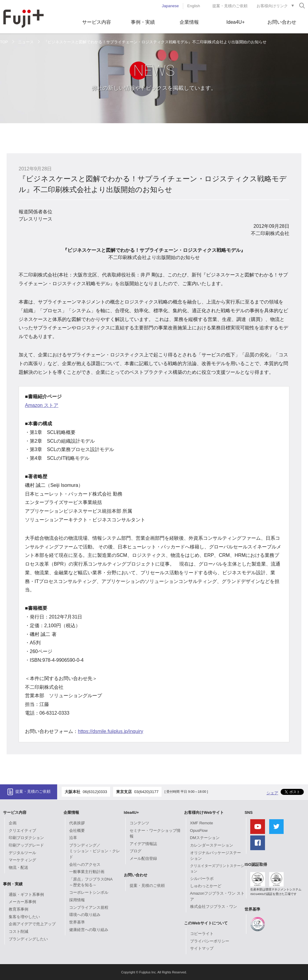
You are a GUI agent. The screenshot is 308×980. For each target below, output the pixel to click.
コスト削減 (18, 931)
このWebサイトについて (206, 923)
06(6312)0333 (95, 792)
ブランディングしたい (28, 939)
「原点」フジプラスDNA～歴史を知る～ (91, 882)
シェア (272, 793)
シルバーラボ (202, 879)
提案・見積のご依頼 (230, 6)
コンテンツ (139, 823)
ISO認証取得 (256, 864)
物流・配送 (18, 867)
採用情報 (77, 900)
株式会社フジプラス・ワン (214, 907)
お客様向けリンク (272, 6)
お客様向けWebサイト (204, 812)
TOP (4, 42)
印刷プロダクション (26, 838)
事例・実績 (143, 22)
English (194, 6)
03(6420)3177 (146, 792)
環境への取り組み (85, 915)
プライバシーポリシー (210, 941)
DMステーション (205, 838)
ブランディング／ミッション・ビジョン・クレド (95, 851)
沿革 (73, 838)
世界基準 (77, 922)
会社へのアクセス (85, 864)
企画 (13, 823)
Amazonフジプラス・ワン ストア (217, 896)
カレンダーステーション (212, 845)
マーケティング (22, 860)
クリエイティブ (22, 830)
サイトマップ (202, 948)
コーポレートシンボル (89, 892)
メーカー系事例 (22, 902)
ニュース (26, 42)
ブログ (136, 851)
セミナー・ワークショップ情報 (155, 833)
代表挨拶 (77, 823)
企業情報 (189, 22)
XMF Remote (202, 823)
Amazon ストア (42, 405)
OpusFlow (199, 830)
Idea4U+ (236, 22)
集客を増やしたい (24, 917)
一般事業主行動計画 (87, 872)
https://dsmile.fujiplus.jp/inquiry (111, 731)
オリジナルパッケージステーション (216, 856)
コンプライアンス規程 (89, 907)
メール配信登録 (143, 858)
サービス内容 (97, 22)
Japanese (170, 6)
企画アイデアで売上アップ (32, 924)
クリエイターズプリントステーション (217, 869)
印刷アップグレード (26, 845)
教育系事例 (18, 909)
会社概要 (77, 830)
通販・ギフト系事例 (26, 895)
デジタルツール (22, 853)
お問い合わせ (282, 22)
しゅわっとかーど (206, 886)
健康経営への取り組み (89, 930)
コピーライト (202, 934)
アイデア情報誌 (143, 844)
